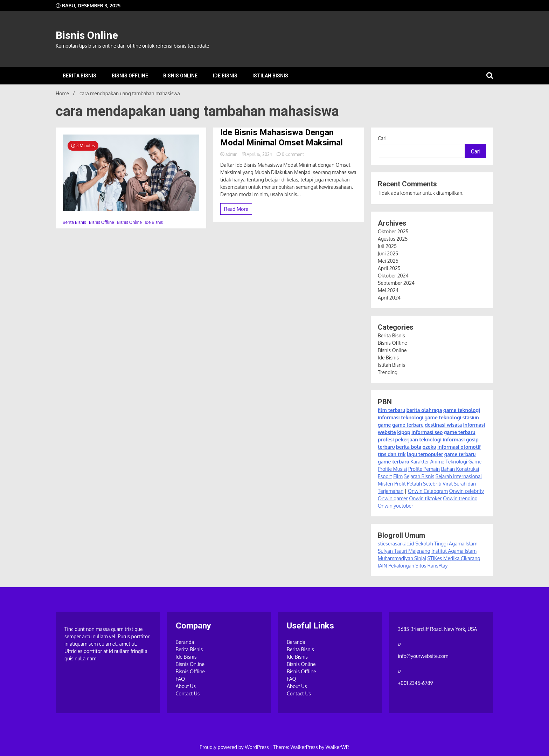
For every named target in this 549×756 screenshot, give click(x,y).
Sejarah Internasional (459, 476)
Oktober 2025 (393, 231)
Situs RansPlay (432, 566)
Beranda (185, 642)
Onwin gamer (393, 498)
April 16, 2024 (258, 154)
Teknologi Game (463, 462)
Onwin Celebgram (428, 491)
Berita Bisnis (79, 76)
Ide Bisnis (225, 76)
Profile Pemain (424, 469)
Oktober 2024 (393, 276)
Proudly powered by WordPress (235, 747)
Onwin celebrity (466, 491)
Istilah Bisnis (270, 76)
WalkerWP (337, 747)
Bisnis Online (87, 35)
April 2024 (389, 298)
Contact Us (188, 693)
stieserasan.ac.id (396, 544)
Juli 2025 (387, 246)
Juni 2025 (388, 253)
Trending (388, 372)
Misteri (385, 484)
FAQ (180, 679)
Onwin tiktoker (425, 498)
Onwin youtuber (395, 506)
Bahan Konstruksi (460, 469)
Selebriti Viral (438, 484)
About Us (186, 686)
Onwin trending (460, 498)
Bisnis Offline (130, 76)
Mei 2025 (388, 261)
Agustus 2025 (393, 239)
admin (229, 154)
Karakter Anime (427, 462)
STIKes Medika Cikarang (454, 558)
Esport (385, 476)
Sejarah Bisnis (419, 476)
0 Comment (293, 154)
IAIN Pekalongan (396, 566)
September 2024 (396, 283)
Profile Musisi (392, 469)
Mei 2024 (388, 290)
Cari (382, 138)
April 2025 (389, 268)
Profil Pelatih (408, 484)
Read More (236, 209)
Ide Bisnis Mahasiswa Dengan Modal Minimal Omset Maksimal (282, 138)
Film (398, 476)
